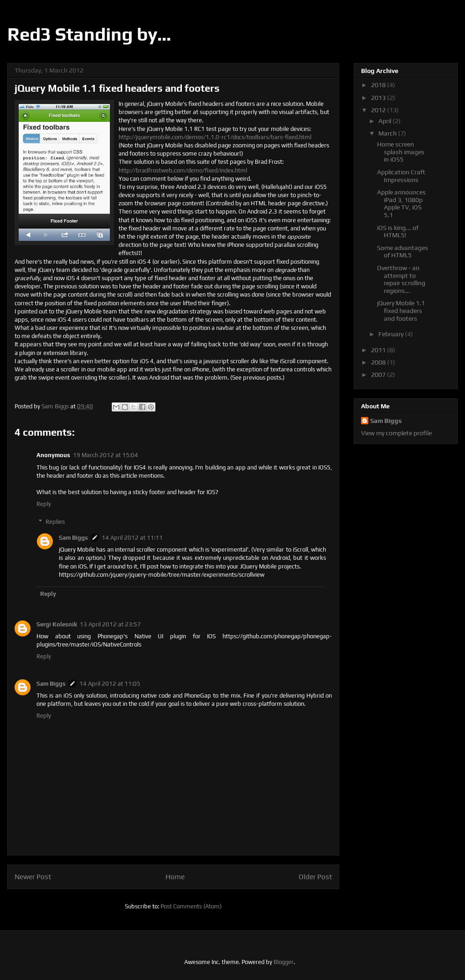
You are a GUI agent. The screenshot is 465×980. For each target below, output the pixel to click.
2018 (379, 85)
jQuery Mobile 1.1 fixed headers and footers (401, 311)
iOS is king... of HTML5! (398, 232)
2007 (379, 375)
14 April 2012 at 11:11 (132, 538)
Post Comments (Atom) (191, 906)
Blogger (284, 962)
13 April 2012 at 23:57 (110, 624)
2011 (379, 350)
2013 (379, 98)
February (392, 334)
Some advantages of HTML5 (403, 252)
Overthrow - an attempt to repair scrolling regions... (401, 279)
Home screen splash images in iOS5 (401, 152)
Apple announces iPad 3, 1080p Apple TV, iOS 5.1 (401, 203)
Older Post (315, 876)
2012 (379, 110)
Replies (55, 522)
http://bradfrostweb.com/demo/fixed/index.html (183, 170)
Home (175, 876)
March (388, 133)
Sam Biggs (73, 538)
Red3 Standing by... (89, 34)
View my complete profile (396, 433)
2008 (379, 362)
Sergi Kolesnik (57, 624)
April (385, 121)
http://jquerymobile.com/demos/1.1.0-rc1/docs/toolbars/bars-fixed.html (215, 137)
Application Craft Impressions (401, 176)
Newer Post (33, 876)
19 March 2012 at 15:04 (106, 455)
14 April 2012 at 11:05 (110, 684)
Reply (44, 504)
